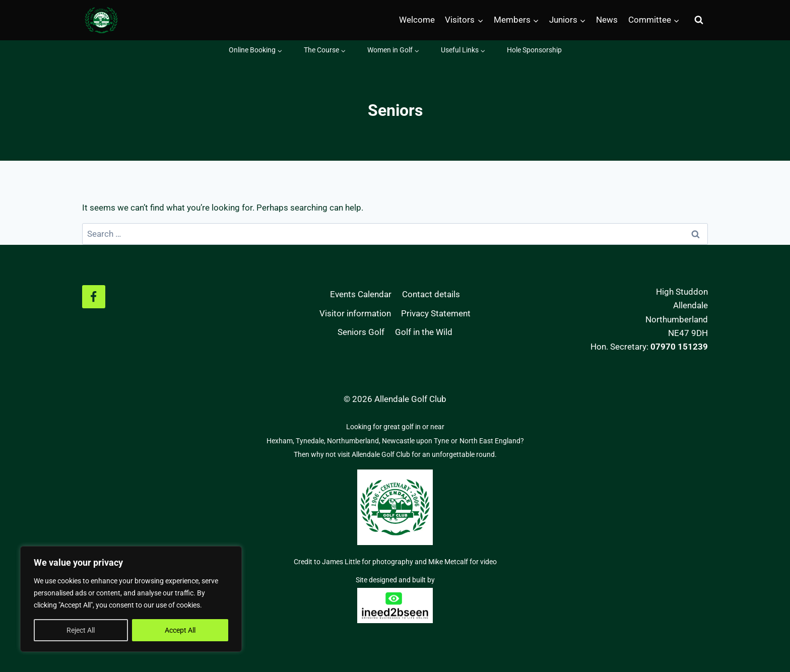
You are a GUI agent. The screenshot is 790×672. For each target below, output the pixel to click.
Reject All (81, 630)
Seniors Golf (361, 332)
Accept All (180, 630)
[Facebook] (94, 297)
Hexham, (281, 441)
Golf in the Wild (424, 332)
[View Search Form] (699, 20)
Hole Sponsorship (534, 50)
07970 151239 (679, 347)
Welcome (417, 20)
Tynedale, (311, 441)
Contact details (431, 294)
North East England (490, 441)
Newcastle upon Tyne (415, 441)
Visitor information (355, 313)
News (607, 20)
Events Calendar (361, 294)
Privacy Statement (436, 313)
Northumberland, (354, 441)
